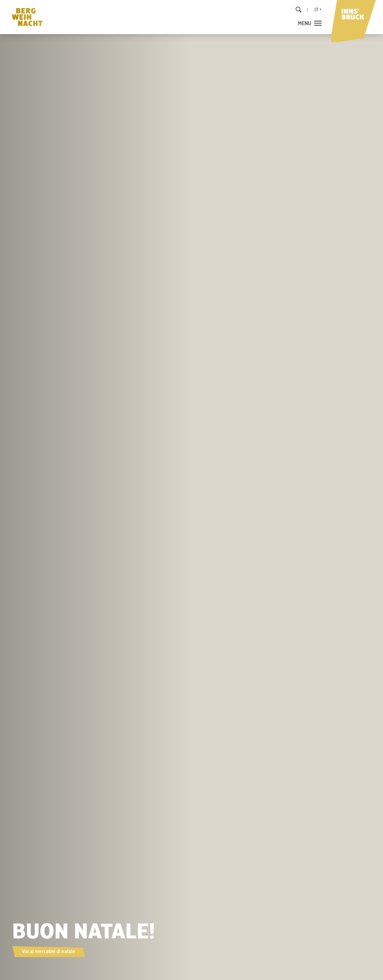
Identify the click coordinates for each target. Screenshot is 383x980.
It (317, 10)
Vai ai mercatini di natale (48, 952)
